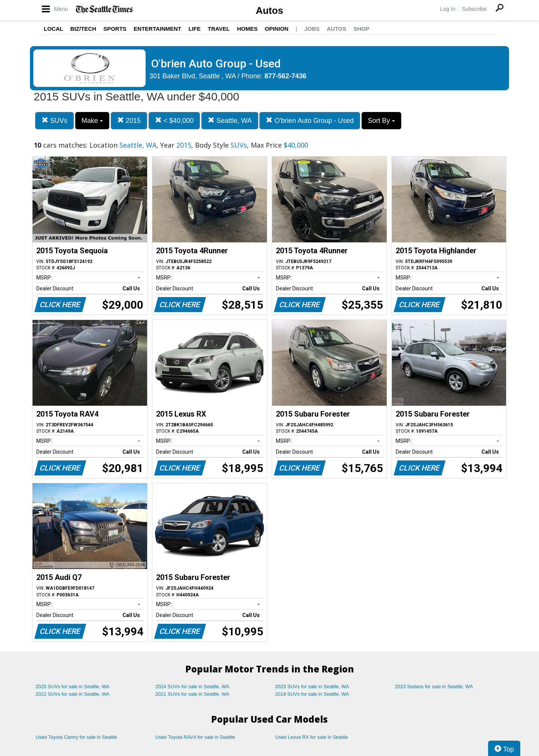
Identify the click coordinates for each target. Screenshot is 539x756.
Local (54, 29)
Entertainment (157, 29)
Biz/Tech (83, 29)
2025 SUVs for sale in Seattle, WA (73, 687)
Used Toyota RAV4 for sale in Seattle (195, 737)
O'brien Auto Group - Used (310, 120)
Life (194, 29)
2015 (129, 120)
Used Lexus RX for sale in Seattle (311, 737)
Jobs (312, 29)
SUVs (54, 120)
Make (92, 121)
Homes (247, 29)
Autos (269, 10)
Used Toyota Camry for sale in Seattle (76, 737)
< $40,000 (174, 120)
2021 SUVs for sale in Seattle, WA (192, 694)
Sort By (381, 121)
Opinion (276, 29)
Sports (115, 29)
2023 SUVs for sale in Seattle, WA (312, 687)
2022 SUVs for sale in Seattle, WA (73, 694)
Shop (361, 29)
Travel (219, 29)
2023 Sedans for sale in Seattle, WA (434, 687)
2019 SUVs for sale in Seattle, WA (312, 694)
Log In (448, 9)
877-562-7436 (286, 76)
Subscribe (474, 9)
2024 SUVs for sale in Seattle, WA (192, 687)
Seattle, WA (230, 120)
